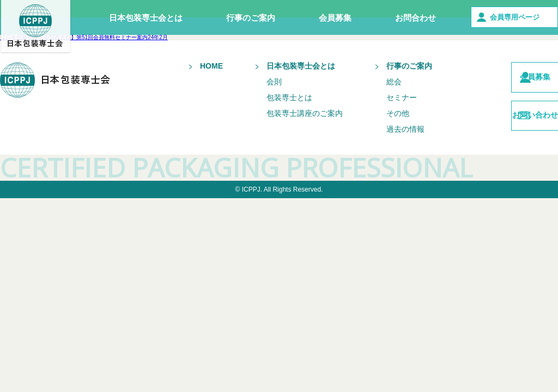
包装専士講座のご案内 (284, 113)
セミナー (381, 97)
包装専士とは (269, 97)
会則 (254, 82)
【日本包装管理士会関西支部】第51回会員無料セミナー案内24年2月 (84, 37)
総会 (374, 82)
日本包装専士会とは (146, 18)
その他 (378, 113)
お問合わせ (416, 18)
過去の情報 (385, 129)
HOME (191, 66)
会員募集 (335, 18)
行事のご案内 (251, 18)
